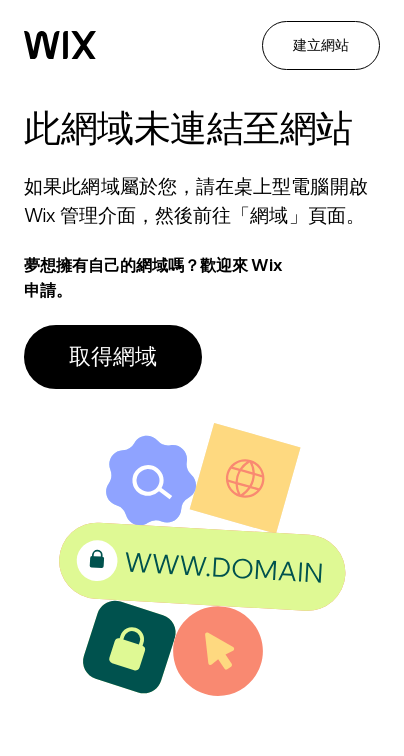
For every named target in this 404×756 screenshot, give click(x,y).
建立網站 (321, 45)
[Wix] (60, 45)
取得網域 (113, 356)
